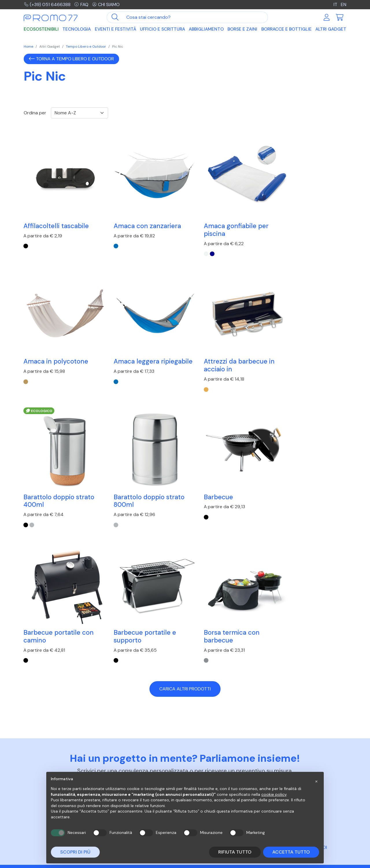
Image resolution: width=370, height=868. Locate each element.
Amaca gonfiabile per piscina (221, 222)
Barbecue (38, 474)
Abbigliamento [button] (206, 29)
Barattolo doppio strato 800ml (306, 350)
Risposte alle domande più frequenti (216, 766)
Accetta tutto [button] (291, 852)
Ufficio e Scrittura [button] (162, 29)
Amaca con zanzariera (140, 218)
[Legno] (108, 374)
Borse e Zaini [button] (242, 29)
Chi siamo (106, 4)
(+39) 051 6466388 (47, 4)
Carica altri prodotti (185, 530)
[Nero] (26, 239)
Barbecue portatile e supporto (220, 478)
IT (335, 4)
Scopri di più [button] (75, 852)
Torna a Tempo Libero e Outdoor (71, 59)
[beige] (273, 239)
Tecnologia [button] (77, 29)
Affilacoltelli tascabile (56, 218)
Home (28, 46)
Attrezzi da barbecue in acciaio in (141, 350)
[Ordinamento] (79, 113)
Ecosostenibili (41, 29)
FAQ (82, 4)
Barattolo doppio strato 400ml (224, 350)
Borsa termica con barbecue (299, 478)
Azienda (279, 763)
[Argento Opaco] (197, 374)
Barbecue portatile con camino (141, 478)
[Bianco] (191, 246)
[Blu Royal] (108, 239)
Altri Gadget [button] (331, 29)
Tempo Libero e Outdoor (86, 46)
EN (344, 4)
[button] (316, 781)
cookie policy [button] (274, 794)
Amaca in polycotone (303, 218)
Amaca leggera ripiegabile (47, 350)
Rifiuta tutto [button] (235, 852)
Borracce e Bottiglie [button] (286, 29)
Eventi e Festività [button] (115, 29)
